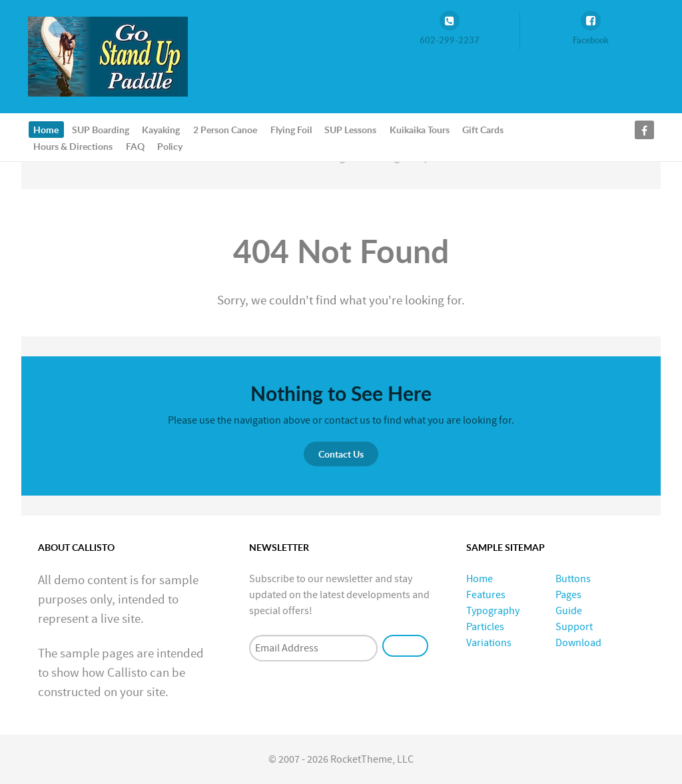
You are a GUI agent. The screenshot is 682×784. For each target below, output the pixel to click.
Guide (569, 611)
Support (574, 627)
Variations (489, 643)
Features (486, 595)
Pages (568, 595)
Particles (485, 627)
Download (578, 643)
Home (480, 579)
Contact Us (341, 454)
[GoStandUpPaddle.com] (108, 56)
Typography (493, 611)
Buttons (573, 579)
